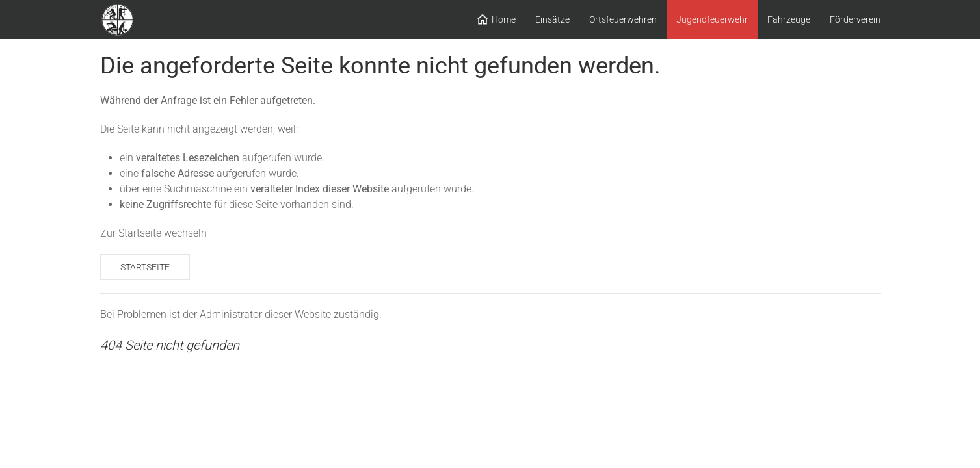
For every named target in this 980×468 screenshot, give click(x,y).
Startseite (145, 267)
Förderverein (855, 19)
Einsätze (552, 19)
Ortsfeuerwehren (623, 19)
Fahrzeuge (789, 19)
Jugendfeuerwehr (712, 19)
